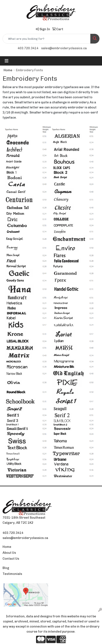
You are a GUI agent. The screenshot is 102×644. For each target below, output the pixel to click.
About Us (9, 553)
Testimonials (12, 574)
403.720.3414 (28, 48)
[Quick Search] (47, 39)
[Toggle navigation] (7, 61)
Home (8, 70)
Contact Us (11, 559)
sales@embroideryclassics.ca (64, 48)
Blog (6, 568)
